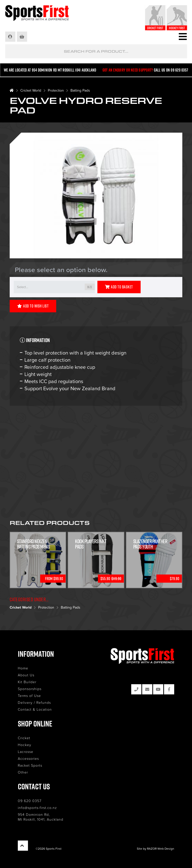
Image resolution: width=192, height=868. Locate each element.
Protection (56, 90)
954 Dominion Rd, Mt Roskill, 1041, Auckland (41, 817)
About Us (26, 675)
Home (23, 668)
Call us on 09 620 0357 (171, 70)
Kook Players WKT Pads (91, 544)
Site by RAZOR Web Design (156, 849)
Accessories (28, 758)
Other (23, 772)
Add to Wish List (33, 306)
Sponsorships (30, 689)
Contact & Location (35, 709)
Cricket (24, 738)
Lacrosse (26, 752)
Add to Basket (119, 287)
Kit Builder (27, 682)
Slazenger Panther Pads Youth (150, 544)
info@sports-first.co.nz (37, 808)
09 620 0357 (30, 801)
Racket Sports (30, 765)
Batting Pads (80, 90)
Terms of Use (29, 696)
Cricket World (31, 90)
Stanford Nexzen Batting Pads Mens (34, 544)
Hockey (25, 745)
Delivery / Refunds (34, 702)
